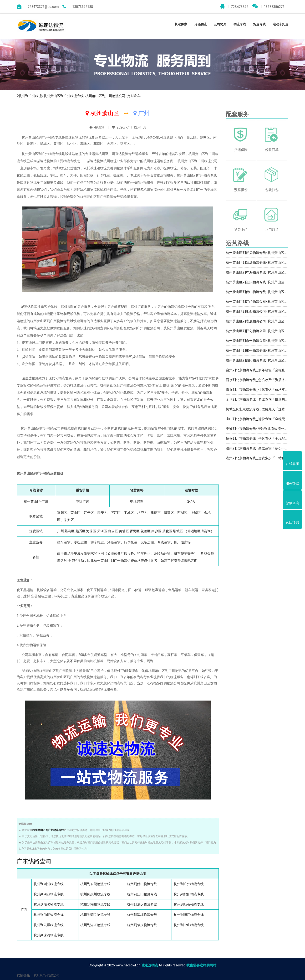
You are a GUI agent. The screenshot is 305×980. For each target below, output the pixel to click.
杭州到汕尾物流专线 (49, 915)
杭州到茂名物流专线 (49, 904)
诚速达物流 (150, 965)
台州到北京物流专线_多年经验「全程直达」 (259, 370)
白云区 (113, 531)
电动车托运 (281, 24)
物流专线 (240, 24)
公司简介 (220, 24)
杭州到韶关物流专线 (95, 915)
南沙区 (156, 531)
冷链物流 (201, 24)
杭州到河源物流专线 (49, 894)
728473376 (234, 6)
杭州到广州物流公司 (47, 975)
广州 (61, 531)
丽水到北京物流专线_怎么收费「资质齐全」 (259, 380)
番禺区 (135, 531)
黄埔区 (124, 531)
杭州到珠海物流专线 (49, 935)
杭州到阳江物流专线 (189, 915)
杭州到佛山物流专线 (142, 884)
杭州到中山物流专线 (189, 925)
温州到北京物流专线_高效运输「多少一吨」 (259, 448)
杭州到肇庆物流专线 (142, 925)
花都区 (146, 531)
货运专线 (259, 24)
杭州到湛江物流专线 (95, 925)
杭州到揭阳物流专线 (189, 894)
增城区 (178, 531)
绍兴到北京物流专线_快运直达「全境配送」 (259, 438)
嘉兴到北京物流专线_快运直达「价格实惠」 (259, 390)
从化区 (167, 531)
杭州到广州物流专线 (189, 884)
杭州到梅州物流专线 (95, 904)
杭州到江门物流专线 (142, 894)
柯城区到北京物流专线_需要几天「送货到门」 (260, 409)
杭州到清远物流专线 (142, 904)
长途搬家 (181, 24)
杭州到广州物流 (30, 96)
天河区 (102, 531)
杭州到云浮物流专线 (49, 925)
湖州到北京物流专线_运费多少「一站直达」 (259, 458)
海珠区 (91, 531)
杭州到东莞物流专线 (95, 884)
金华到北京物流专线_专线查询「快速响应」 (259, 399)
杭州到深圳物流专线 (142, 915)
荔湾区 (70, 531)
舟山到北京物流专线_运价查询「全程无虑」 (259, 419)
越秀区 (81, 531)
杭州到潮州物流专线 (49, 884)
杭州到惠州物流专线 (95, 894)
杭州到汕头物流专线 (189, 904)
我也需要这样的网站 (201, 965)
